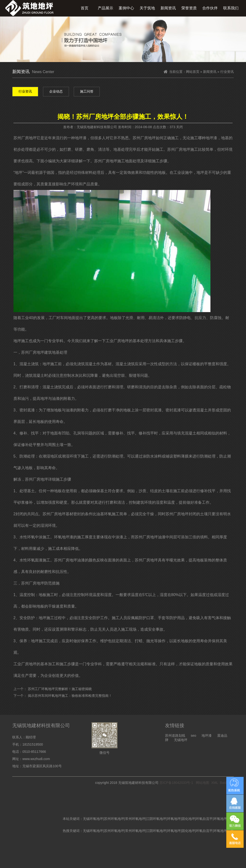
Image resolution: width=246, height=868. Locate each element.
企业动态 (56, 91)
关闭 (179, 127)
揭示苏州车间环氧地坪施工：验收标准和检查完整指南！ (70, 696)
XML (215, 783)
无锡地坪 (181, 740)
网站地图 (203, 783)
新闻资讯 (168, 8)
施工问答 (87, 91)
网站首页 (193, 72)
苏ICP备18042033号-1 (176, 783)
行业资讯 (25, 91)
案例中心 (126, 8)
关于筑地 (147, 8)
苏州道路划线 (175, 736)
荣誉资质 (189, 8)
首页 (85, 8)
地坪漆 (207, 736)
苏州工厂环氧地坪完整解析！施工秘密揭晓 (60, 689)
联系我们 (231, 8)
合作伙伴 (210, 8)
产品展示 (105, 8)
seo (194, 736)
